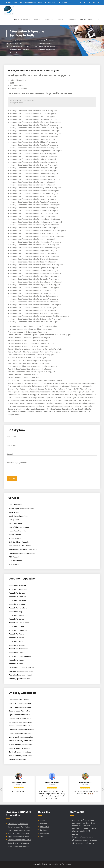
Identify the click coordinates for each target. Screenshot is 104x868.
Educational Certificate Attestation (23, 550)
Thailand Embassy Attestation (21, 741)
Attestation (26, 20)
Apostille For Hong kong (18, 608)
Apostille (62, 20)
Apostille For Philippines (18, 631)
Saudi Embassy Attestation (20, 711)
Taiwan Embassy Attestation (20, 745)
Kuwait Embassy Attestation (20, 704)
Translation (50, 20)
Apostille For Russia (16, 638)
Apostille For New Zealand (19, 623)
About (16, 20)
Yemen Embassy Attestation (20, 756)
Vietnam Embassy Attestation (21, 737)
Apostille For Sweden (17, 645)
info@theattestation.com (32, 3)
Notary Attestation (16, 539)
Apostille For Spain (16, 642)
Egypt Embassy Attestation (20, 715)
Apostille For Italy (16, 612)
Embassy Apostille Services (19, 679)
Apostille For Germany (18, 601)
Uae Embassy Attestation (19, 700)
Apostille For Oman (16, 627)
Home (42, 821)
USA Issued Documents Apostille (22, 668)
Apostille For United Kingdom (20, 657)
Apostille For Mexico (17, 619)
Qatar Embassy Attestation (20, 708)
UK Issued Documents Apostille (21, 671)
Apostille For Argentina (18, 590)
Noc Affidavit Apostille (18, 531)
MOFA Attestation (16, 513)
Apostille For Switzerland (18, 649)
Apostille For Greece (17, 604)
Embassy (73, 20)
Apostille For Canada (17, 593)
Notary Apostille (15, 535)
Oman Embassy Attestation (20, 719)
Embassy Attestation (17, 760)
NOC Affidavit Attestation (19, 527)
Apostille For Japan (16, 616)
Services (38, 20)
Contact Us (45, 833)
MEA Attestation (15, 524)
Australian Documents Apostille (21, 675)
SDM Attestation (15, 565)
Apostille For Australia (17, 586)
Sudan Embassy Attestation (20, 748)
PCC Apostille (14, 557)
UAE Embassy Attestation (18, 824)
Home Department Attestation (21, 509)
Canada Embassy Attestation (21, 726)
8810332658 (12, 3)
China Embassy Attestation (20, 734)
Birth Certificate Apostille (19, 542)
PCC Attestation (16, 561)
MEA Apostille (14, 520)
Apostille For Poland (17, 634)
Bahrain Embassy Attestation (20, 722)
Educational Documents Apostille (22, 554)
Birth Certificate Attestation (20, 546)
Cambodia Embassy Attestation (22, 730)
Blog (42, 837)
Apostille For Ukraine (17, 653)
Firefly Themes (65, 864)
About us (44, 824)
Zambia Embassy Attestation (20, 752)
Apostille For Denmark (17, 597)
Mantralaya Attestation (18, 516)
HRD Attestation (87, 20)
